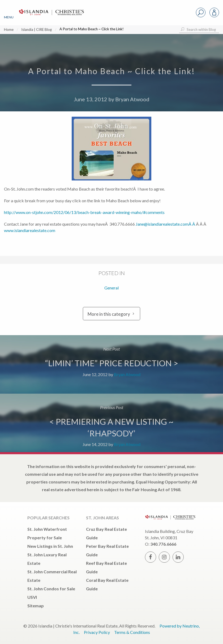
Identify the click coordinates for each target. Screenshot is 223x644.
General (111, 288)
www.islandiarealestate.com (30, 230)
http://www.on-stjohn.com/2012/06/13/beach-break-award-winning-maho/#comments (84, 212)
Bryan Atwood (132, 99)
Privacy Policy (97, 632)
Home (9, 30)
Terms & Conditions (132, 632)
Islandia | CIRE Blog (37, 30)
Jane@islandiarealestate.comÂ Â (166, 224)
